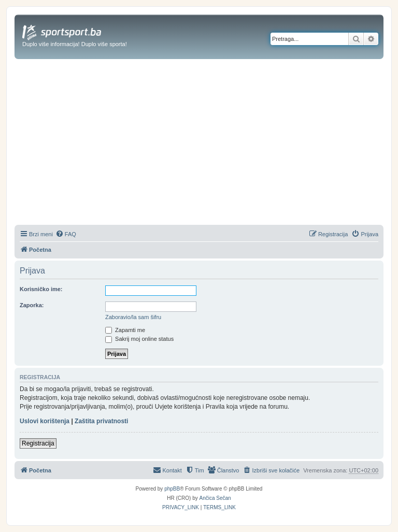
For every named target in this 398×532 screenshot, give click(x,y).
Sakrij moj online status (139, 339)
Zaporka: (32, 305)
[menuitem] (66, 234)
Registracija (38, 443)
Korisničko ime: (41, 289)
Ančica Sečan (215, 498)
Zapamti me (125, 330)
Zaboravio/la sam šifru (133, 317)
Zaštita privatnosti (101, 421)
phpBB (172, 489)
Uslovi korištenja (45, 421)
